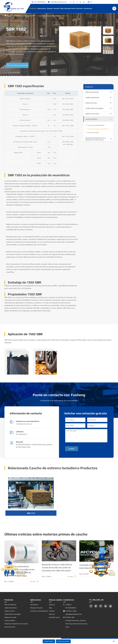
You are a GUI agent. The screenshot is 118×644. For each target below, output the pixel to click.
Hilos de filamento (92, 94)
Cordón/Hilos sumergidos (94, 110)
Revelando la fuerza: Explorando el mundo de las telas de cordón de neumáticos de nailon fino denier (57, 568)
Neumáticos (34, 605)
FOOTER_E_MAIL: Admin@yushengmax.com (73, 613)
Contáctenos (88, 8)
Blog (62, 8)
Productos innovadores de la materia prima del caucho (96, 140)
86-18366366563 (39, 2)
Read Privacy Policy (63, 641)
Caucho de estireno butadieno (49, 16)
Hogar (9, 16)
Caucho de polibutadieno (96, 127)
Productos (33, 8)
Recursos (79, 8)
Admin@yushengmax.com (57, 2)
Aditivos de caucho (92, 115)
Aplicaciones (42, 8)
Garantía (57, 8)
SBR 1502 (65, 16)
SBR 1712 (31, 515)
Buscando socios (70, 8)
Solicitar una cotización (17, 65)
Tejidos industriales (92, 99)
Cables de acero (91, 104)
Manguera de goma (37, 608)
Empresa (50, 8)
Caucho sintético (29, 16)
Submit (72, 449)
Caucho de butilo (93, 134)
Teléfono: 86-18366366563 (70, 606)
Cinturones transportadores (39, 611)
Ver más (34, 581)
